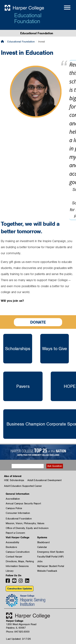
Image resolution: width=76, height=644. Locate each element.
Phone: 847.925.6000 (18, 632)
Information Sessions (17, 566)
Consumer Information (18, 513)
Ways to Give (55, 349)
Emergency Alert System (50, 552)
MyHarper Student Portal (51, 566)
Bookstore (11, 547)
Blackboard (43, 542)
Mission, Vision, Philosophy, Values (25, 523)
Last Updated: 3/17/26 (18, 639)
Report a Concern (15, 533)
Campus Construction (18, 552)
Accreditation (13, 499)
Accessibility (12, 542)
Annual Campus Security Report (23, 504)
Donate (38, 322)
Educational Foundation (28, 18)
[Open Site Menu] (64, 8)
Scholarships (18, 349)
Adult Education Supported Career (23, 486)
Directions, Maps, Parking (20, 561)
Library (10, 571)
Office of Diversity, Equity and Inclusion (27, 528)
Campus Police (14, 508)
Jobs (40, 561)
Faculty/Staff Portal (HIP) (50, 557)
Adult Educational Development (44, 480)
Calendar (42, 547)
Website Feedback (47, 571)
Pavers (23, 386)
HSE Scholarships (14, 480)
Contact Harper (14, 557)
